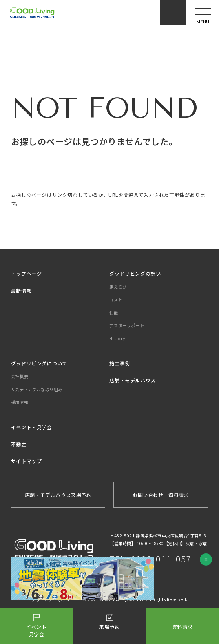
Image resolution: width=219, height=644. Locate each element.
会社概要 (20, 376)
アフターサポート (127, 325)
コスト (116, 300)
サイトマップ (27, 461)
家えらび (118, 287)
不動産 (19, 444)
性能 (114, 313)
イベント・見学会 (32, 427)
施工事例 (119, 363)
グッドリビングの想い (135, 273)
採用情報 (20, 402)
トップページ (27, 273)
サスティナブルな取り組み (37, 389)
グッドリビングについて (39, 363)
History (117, 338)
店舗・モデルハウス (132, 380)
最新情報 (21, 291)
